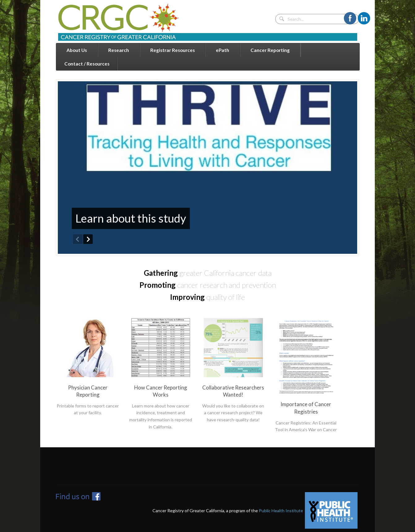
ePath (222, 50)
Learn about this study (131, 218)
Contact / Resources (87, 64)
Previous (78, 239)
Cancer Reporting (270, 50)
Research (119, 50)
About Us (77, 50)
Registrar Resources (173, 50)
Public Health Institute (281, 510)
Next (88, 239)
